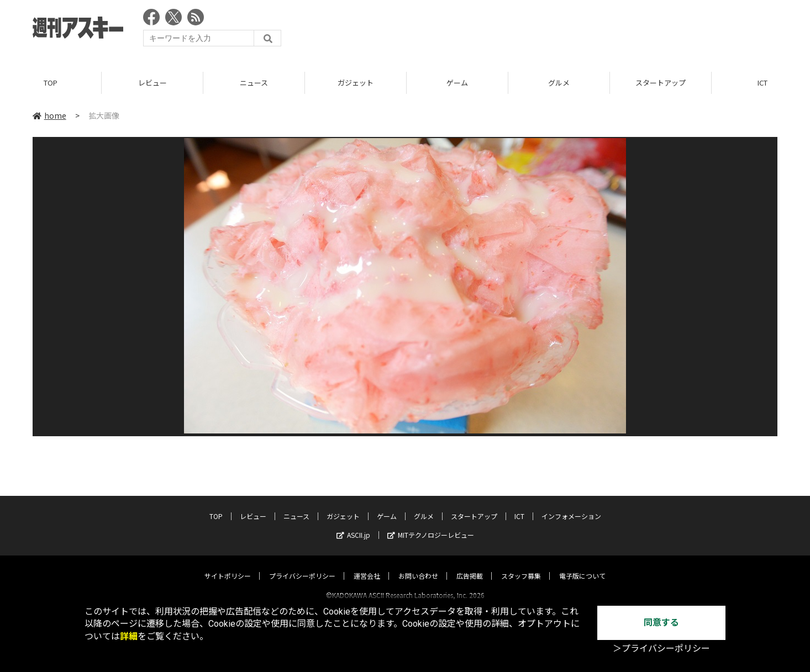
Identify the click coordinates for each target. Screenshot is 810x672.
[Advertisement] (576, 30)
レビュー (152, 83)
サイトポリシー (228, 566)
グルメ (559, 83)
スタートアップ (661, 83)
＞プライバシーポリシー (661, 649)
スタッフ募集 (521, 566)
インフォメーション (571, 506)
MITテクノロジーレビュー (431, 525)
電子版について (582, 566)
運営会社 (367, 566)
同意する (661, 623)
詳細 (129, 636)
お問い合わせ (418, 566)
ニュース (254, 83)
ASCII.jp (353, 525)
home (49, 115)
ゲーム (457, 83)
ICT (519, 506)
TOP (51, 83)
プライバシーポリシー (302, 566)
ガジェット (356, 83)
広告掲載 (470, 566)
